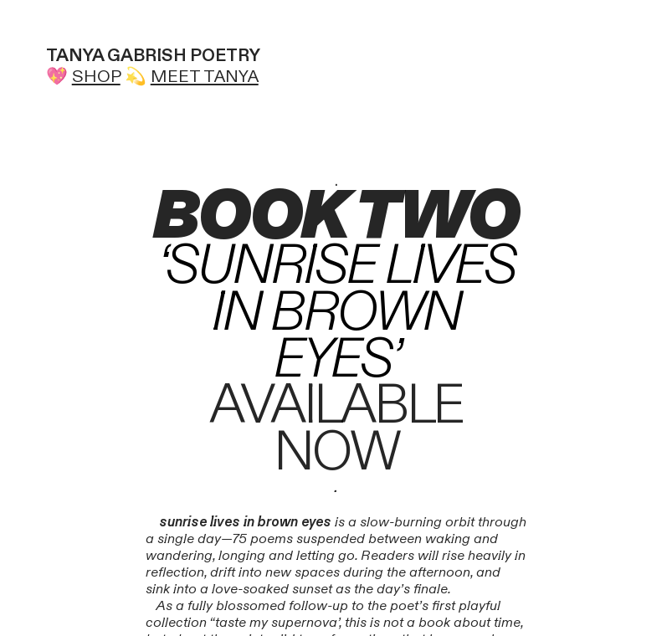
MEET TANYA (205, 77)
